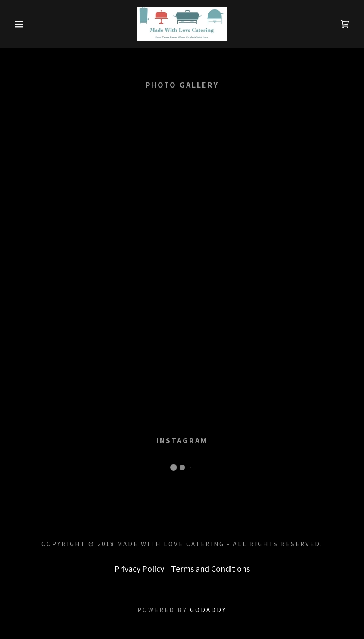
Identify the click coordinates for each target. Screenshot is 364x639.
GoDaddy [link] (208, 610)
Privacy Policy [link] (139, 569)
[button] (18, 24)
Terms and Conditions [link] (210, 569)
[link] (182, 24)
